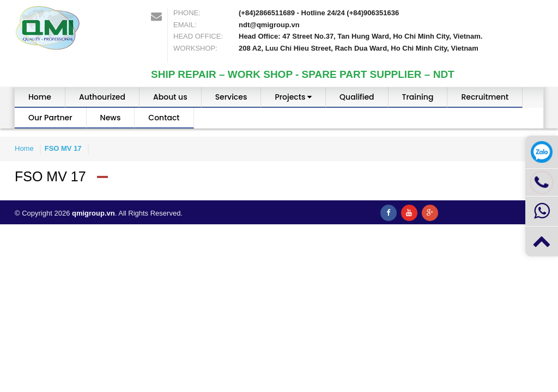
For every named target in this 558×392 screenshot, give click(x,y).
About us (170, 97)
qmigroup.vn (93, 213)
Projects (293, 97)
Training (418, 97)
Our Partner (50, 118)
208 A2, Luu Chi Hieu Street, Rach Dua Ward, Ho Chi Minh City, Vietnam (359, 48)
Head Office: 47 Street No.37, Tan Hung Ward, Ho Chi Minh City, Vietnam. (360, 36)
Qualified (357, 97)
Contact (164, 118)
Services (231, 97)
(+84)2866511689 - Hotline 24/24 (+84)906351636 (319, 13)
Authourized (102, 97)
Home (40, 97)
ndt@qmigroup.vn (269, 25)
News (111, 118)
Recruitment (485, 97)
